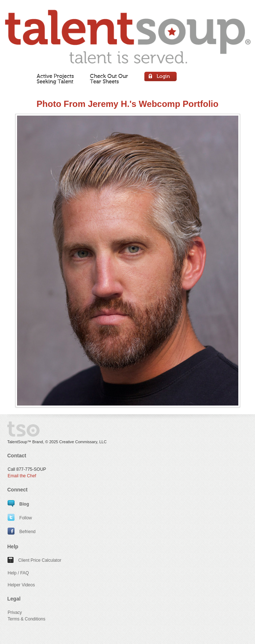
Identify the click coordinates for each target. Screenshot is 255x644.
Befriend (22, 532)
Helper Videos (21, 585)
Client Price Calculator (34, 560)
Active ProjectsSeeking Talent (55, 79)
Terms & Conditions (26, 619)
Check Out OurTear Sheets (109, 79)
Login (161, 77)
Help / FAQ (18, 573)
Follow (20, 518)
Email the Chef (22, 476)
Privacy (15, 612)
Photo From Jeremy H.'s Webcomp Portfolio (127, 104)
